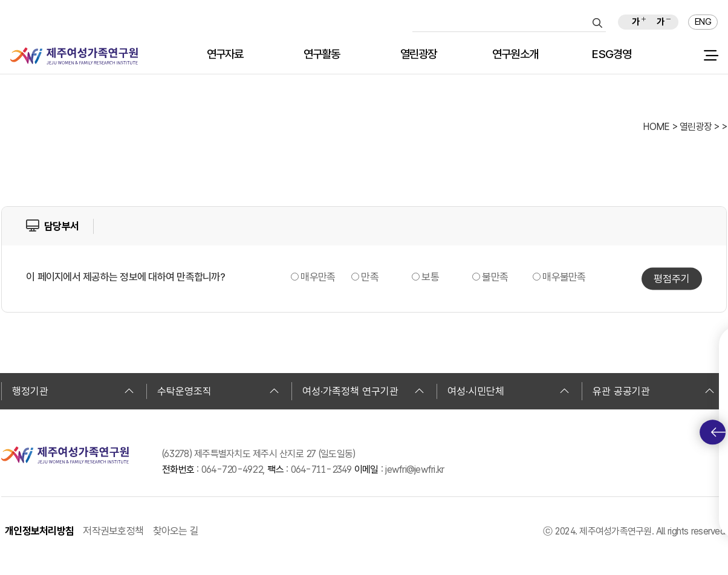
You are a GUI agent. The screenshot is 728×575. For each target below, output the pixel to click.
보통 (430, 277)
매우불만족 (564, 277)
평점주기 (672, 279)
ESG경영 (612, 55)
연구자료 (225, 55)
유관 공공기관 (654, 391)
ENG (703, 22)
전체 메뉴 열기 (711, 56)
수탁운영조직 (218, 391)
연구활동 (322, 55)
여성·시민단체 (509, 391)
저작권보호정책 (113, 531)
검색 (597, 23)
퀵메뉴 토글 (718, 432)
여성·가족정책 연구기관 (363, 391)
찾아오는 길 (176, 531)
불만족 (495, 277)
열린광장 (419, 55)
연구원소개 (515, 55)
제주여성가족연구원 (74, 56)
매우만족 (318, 277)
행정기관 (73, 391)
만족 (370, 277)
